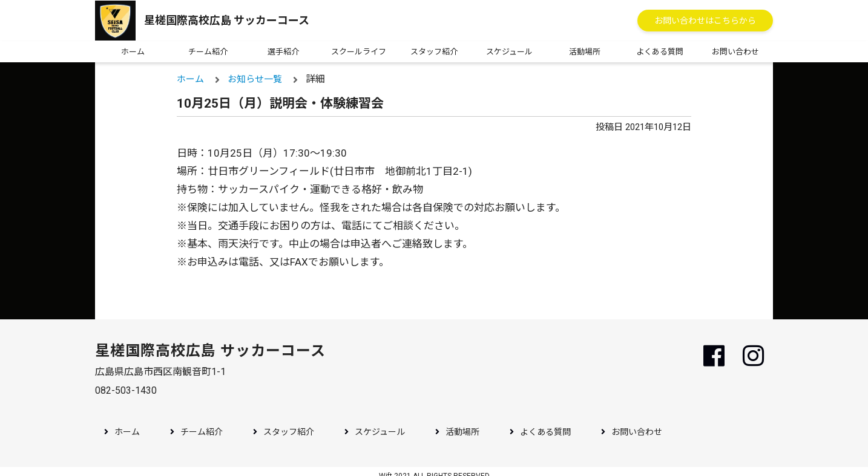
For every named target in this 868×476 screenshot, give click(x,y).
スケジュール (509, 52)
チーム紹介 (208, 52)
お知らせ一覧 (256, 79)
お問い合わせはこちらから (705, 21)
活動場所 (585, 52)
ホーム (133, 52)
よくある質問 (660, 52)
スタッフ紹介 (434, 52)
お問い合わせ (735, 52)
